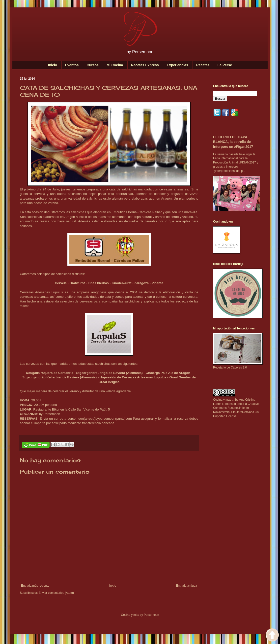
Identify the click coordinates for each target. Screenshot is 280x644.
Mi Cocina (115, 65)
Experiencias (177, 65)
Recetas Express (145, 65)
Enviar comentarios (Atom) (56, 593)
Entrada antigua (186, 586)
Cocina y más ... (224, 400)
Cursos (93, 65)
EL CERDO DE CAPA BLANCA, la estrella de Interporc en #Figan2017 (233, 142)
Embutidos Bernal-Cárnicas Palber (137, 212)
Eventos (72, 65)
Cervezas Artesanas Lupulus (41, 292)
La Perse (225, 65)
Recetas (203, 65)
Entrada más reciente (35, 586)
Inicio (53, 65)
